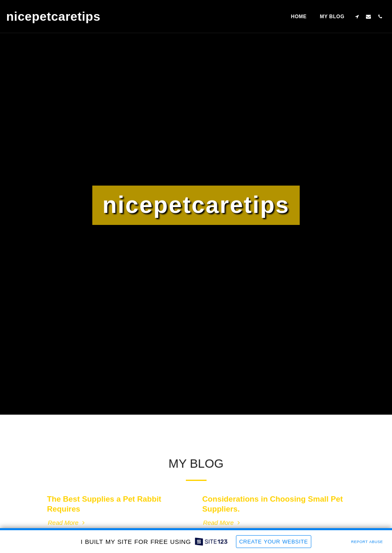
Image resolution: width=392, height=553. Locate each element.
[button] (357, 17)
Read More (67, 523)
